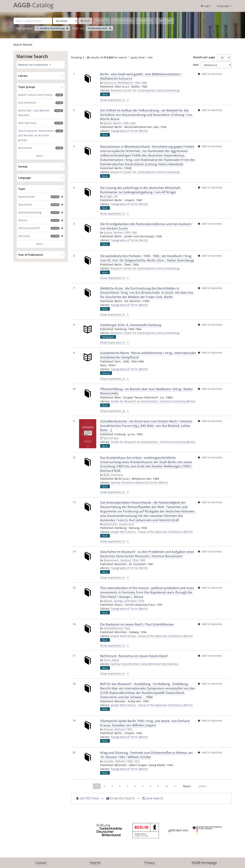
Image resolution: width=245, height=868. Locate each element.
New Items (145, 21)
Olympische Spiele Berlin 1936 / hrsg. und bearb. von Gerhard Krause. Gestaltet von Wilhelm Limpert (145, 723)
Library (23, 76)
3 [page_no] (112, 786)
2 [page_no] (104, 786)
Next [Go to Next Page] (187, 786)
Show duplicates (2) (115, 411)
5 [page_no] (127, 786)
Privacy (150, 863)
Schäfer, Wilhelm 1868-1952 (122, 761)
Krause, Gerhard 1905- (118, 729)
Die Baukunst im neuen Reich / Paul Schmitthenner (137, 624)
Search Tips (164, 21)
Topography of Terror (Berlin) (129, 131)
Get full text (109, 438)
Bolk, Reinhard (113, 475)
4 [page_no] (120, 786)
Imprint (95, 863)
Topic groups (27, 87)
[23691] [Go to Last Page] (202, 786)
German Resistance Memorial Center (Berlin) (139, 482)
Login (206, 6)
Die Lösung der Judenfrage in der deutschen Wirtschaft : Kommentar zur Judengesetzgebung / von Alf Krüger (141, 190)
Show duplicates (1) (115, 100)
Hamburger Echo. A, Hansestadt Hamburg (131, 325)
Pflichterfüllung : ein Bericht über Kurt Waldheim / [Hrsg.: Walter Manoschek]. (147, 391)
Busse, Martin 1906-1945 (120, 123)
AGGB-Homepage (204, 863)
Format (23, 167)
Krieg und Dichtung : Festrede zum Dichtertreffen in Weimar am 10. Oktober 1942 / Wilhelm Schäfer (146, 755)
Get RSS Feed (87, 798)
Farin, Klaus (111, 660)
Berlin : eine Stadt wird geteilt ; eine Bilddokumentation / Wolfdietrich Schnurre (141, 76)
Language (224, 6)
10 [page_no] (166, 786)
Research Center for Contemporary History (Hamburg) (145, 90)
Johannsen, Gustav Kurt (119, 524)
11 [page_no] (175, 786)
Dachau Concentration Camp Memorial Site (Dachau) (144, 664)
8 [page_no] (150, 786)
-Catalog (33, 5)
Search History (123, 21)
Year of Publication (31, 255)
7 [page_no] (143, 786)
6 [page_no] (135, 786)
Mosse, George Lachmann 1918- (124, 601)
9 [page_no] (158, 786)
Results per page (204, 57)
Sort (196, 65)
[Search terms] (33, 21)
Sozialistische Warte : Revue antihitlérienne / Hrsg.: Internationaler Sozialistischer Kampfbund (148, 355)
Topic (22, 189)
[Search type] (65, 21)
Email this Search (121, 798)
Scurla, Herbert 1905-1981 (121, 232)
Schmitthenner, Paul (117, 628)
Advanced (101, 21)
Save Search (153, 798)
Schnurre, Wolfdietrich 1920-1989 (125, 83)
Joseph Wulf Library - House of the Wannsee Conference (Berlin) (152, 532)
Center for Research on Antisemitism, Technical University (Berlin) (153, 401)
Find (85, 21)
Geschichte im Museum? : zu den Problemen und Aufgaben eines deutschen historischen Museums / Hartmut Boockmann (147, 554)
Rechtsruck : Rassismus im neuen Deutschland (134, 656)
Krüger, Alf (111, 196)
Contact (41, 863)
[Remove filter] (67, 28)
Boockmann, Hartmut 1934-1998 (125, 560)
